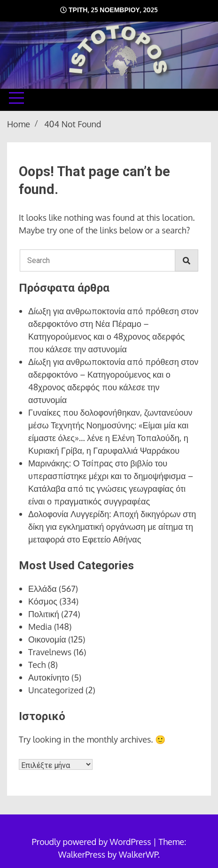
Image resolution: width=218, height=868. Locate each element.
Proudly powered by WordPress (93, 842)
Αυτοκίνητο (49, 677)
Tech (37, 665)
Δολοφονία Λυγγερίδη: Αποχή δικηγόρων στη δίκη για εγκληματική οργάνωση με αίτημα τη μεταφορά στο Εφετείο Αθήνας (112, 527)
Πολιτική (44, 614)
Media (40, 627)
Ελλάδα (43, 589)
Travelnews (50, 652)
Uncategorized (56, 690)
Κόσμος (43, 601)
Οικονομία (47, 639)
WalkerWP (138, 854)
